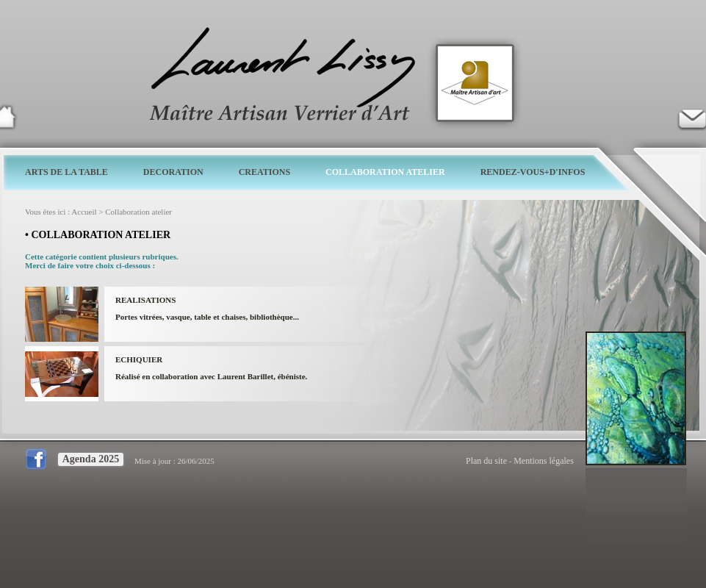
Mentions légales (544, 461)
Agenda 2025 (91, 459)
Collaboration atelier (138, 212)
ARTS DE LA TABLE (66, 172)
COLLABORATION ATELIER (385, 172)
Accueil (84, 212)
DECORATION (173, 172)
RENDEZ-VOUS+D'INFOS (533, 172)
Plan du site (486, 461)
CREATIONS (264, 172)
